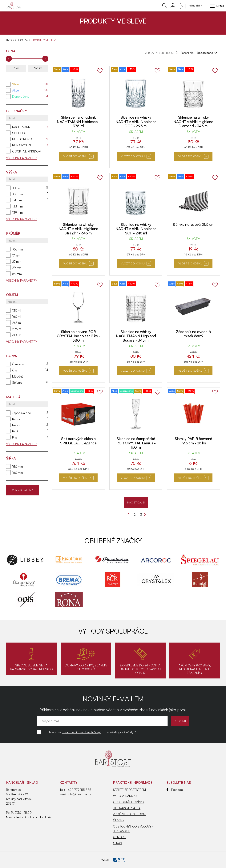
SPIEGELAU (20, 133)
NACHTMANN (21, 127)
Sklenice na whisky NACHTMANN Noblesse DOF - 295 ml (136, 122)
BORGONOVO (22, 139)
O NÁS (117, 843)
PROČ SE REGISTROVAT (130, 814)
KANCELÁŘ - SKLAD (22, 782)
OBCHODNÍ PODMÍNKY (129, 802)
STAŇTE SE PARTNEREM (129, 790)
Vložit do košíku (78, 156)
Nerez (16, 425)
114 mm (17, 200)
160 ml (17, 317)
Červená (18, 364)
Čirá (15, 370)
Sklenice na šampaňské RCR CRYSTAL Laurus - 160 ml (136, 443)
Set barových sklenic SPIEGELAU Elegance (79, 441)
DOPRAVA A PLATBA (127, 808)
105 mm (18, 194)
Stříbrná (17, 383)
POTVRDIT (177, 721)
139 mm (17, 212)
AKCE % (23, 40)
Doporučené (21, 96)
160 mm (18, 473)
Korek (16, 419)
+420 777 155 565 (79, 790)
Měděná (18, 376)
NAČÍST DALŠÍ (136, 502)
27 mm (17, 262)
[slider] (9, 59)
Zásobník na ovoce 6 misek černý (193, 334)
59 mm (17, 274)
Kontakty (69, 782)
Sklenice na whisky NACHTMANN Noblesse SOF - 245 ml (136, 229)
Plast (15, 437)
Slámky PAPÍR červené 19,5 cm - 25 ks (193, 441)
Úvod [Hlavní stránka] (10, 40)
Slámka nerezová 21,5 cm (194, 224)
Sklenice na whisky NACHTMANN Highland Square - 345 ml (136, 336)
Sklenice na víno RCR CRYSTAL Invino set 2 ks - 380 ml (79, 336)
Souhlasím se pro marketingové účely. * (90, 732)
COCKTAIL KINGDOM (27, 151)
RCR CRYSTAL (22, 145)
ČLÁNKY (119, 820)
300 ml (17, 335)
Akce (16, 90)
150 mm (18, 467)
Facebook (175, 790)
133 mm (17, 206)
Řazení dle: (199, 53)
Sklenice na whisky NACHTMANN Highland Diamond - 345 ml (193, 122)
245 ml (17, 323)
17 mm (16, 255)
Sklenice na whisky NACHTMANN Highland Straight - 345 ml (79, 229)
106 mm (18, 249)
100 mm (18, 188)
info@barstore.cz (79, 794)
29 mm (17, 268)
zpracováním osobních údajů (82, 732)
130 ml (17, 310)
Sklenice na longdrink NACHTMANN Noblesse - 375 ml (78, 122)
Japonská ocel (22, 413)
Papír (15, 431)
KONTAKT (120, 837)
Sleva (16, 84)
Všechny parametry (22, 158)
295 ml (17, 329)
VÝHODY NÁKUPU (125, 796)
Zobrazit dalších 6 (23, 490)
